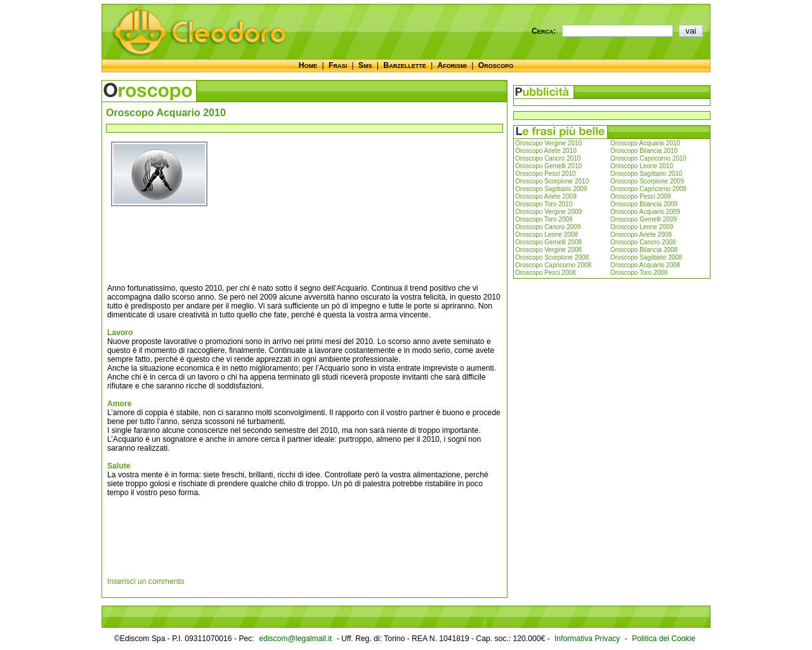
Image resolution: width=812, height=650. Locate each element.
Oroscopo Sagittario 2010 (646, 174)
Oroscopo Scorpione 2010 (552, 181)
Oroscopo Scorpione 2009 (647, 181)
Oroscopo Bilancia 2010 (644, 151)
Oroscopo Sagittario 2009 (551, 189)
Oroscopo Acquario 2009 (645, 212)
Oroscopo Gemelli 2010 (548, 166)
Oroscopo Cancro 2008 (643, 242)
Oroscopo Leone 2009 (642, 227)
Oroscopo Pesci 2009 (641, 196)
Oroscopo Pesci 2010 (546, 174)
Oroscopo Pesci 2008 (546, 273)
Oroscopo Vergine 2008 (548, 250)
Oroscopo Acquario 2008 (645, 265)
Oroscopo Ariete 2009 (546, 196)
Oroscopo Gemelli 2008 (548, 242)
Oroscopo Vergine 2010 (548, 143)
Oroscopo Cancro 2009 (548, 227)
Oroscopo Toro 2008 (639, 273)
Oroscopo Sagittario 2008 (646, 257)
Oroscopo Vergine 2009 (548, 212)
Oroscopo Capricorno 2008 (553, 265)
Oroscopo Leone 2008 (547, 235)
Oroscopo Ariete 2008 (641, 235)
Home (308, 65)
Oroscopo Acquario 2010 (645, 143)
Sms (365, 65)
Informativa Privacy (587, 639)
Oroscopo (496, 65)
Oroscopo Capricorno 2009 (648, 189)
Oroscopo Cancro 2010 (548, 158)
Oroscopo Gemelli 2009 (644, 219)
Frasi (338, 65)
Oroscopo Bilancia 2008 (644, 250)
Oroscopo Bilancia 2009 (644, 204)
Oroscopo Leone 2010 (642, 166)
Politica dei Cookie (664, 639)
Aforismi (452, 65)
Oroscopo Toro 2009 (544, 219)
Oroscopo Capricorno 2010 (648, 158)
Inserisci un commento (146, 581)
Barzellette (404, 65)
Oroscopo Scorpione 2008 (552, 257)
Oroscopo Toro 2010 (544, 204)
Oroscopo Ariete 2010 (546, 151)
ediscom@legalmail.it (295, 639)
